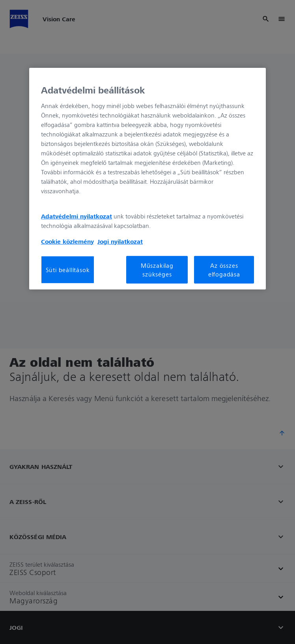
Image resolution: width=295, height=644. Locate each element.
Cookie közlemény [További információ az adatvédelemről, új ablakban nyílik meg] (67, 241)
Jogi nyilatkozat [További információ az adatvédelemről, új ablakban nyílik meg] (120, 241)
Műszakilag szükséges (157, 269)
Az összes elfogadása (224, 269)
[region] (147, 179)
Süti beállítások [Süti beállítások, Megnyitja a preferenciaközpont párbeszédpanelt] (68, 270)
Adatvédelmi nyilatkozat (77, 216)
